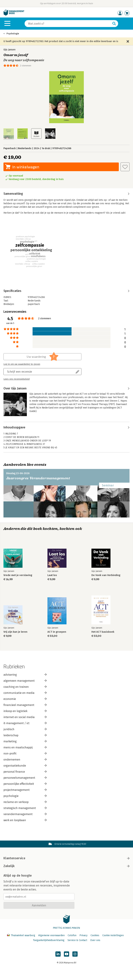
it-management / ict (25, 723)
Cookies (95, 935)
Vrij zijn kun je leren (15, 632)
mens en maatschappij (25, 747)
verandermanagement (25, 814)
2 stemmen (26, 66)
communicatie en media (25, 693)
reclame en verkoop (25, 802)
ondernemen (25, 760)
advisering (25, 675)
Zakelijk (66, 866)
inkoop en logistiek (25, 711)
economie (25, 699)
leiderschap (25, 735)
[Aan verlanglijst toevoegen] (125, 167)
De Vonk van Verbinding (106, 575)
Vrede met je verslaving (18, 575)
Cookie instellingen (113, 935)
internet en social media (25, 717)
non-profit (25, 753)
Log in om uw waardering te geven (22, 364)
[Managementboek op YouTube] (66, 954)
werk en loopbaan (25, 820)
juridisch (25, 729)
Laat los (52, 575)
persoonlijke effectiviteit (25, 784)
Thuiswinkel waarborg (21, 935)
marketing (25, 741)
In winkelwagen (26, 167)
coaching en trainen (25, 687)
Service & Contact (77, 940)
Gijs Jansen (9, 50)
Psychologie (13, 34)
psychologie (25, 796)
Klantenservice (66, 858)
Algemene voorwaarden (51, 935)
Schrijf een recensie (20, 372)
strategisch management (25, 808)
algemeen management (25, 681)
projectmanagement (25, 790)
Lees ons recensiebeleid (17, 379)
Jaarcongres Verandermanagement (38, 478)
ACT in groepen (57, 632)
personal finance (25, 772)
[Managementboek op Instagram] (75, 954)
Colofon (72, 935)
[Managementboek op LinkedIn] (58, 954)
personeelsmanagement (25, 778)
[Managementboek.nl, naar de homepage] (14, 15)
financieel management (25, 705)
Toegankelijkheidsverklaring (49, 940)
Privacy (83, 935)
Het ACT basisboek (103, 632)
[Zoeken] (68, 24)
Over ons (95, 940)
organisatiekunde (25, 766)
